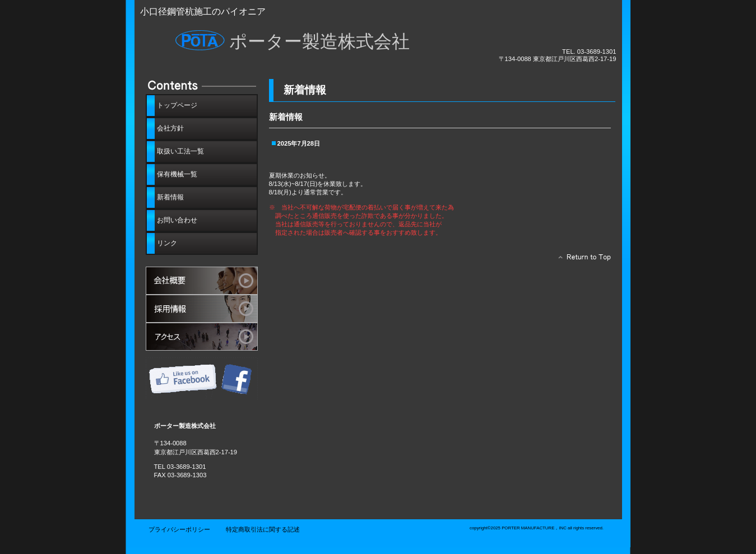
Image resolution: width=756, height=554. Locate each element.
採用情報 (202, 309)
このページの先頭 (581, 260)
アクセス (202, 337)
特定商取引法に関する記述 (263, 529)
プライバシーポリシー (179, 529)
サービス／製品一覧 (202, 281)
